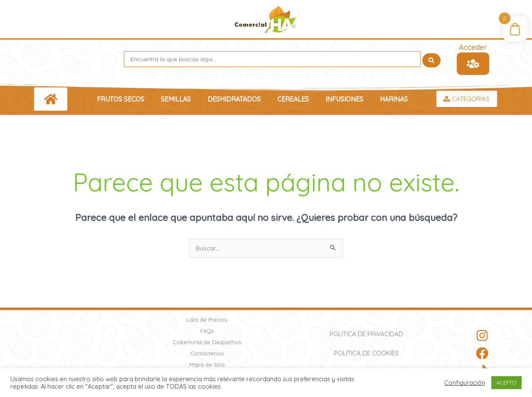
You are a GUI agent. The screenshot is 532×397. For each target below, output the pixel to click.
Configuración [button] (465, 383)
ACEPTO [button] (506, 382)
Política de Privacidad (366, 334)
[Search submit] (431, 59)
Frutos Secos (121, 99)
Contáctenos (207, 353)
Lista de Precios (207, 320)
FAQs (207, 331)
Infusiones (344, 99)
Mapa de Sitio (207, 365)
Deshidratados (234, 99)
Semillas (176, 99)
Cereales (293, 99)
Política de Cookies (366, 353)
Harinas (394, 99)
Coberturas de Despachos (207, 342)
